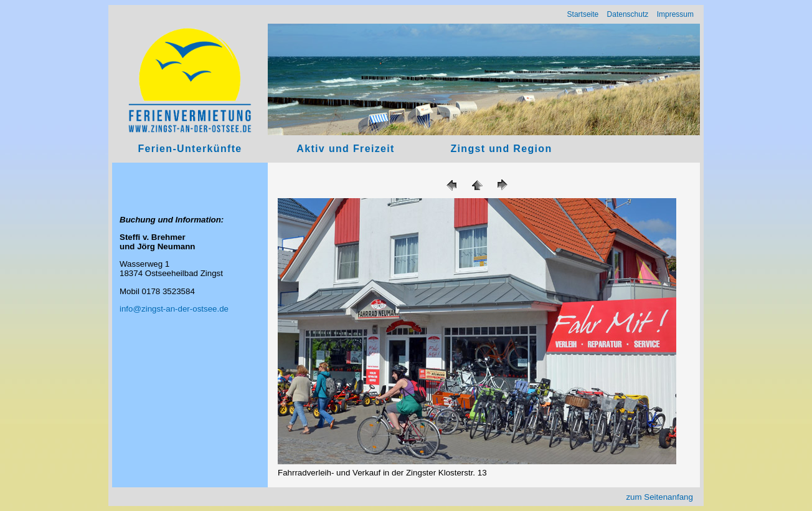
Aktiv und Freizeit (345, 149)
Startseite (583, 14)
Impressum (675, 14)
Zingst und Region (501, 149)
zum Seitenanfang (659, 497)
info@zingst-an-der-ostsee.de (174, 309)
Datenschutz (628, 14)
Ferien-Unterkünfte (190, 149)
